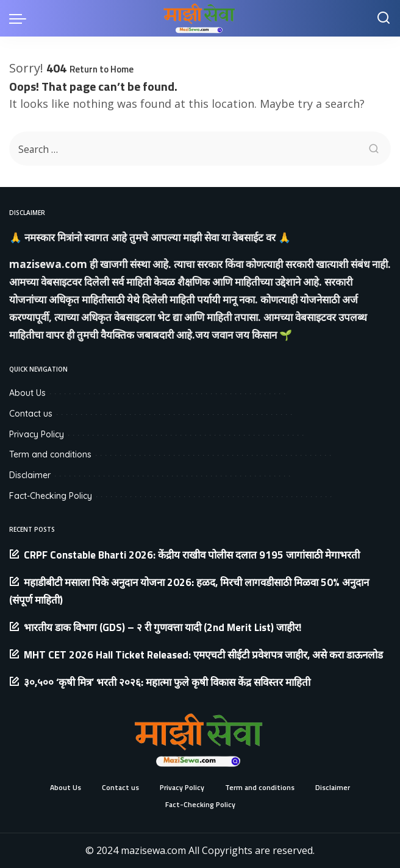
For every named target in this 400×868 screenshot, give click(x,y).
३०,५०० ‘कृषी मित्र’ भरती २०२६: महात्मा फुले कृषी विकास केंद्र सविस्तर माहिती (167, 682)
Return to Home (102, 69)
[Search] (384, 18)
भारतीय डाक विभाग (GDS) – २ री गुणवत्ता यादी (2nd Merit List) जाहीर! (162, 627)
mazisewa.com (48, 264)
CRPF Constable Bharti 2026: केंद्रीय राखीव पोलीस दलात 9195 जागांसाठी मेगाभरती (192, 555)
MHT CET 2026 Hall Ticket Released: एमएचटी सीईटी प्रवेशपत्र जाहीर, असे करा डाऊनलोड (203, 655)
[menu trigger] (21, 18)
